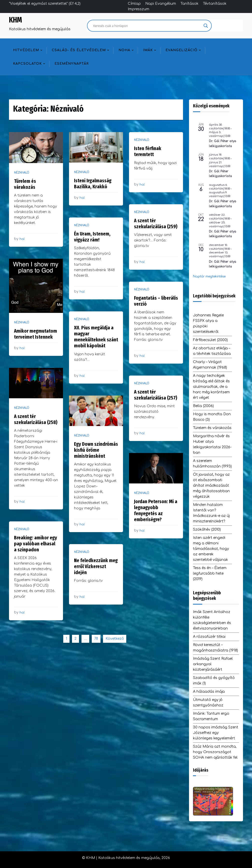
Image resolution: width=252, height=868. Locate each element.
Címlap (134, 4)
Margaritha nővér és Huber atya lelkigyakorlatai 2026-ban (212, 444)
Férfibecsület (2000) (210, 340)
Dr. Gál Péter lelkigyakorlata (220, 174)
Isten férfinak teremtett (148, 151)
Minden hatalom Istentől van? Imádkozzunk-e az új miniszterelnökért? (211, 513)
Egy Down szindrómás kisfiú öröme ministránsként (96, 450)
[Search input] (147, 26)
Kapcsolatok (27, 64)
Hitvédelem (26, 50)
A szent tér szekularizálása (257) (156, 395)
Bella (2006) (203, 406)
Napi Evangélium (161, 4)
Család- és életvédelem (79, 50)
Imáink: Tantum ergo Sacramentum (211, 716)
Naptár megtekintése (209, 276)
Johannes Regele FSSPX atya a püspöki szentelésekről (208, 324)
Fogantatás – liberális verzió (156, 301)
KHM (15, 20)
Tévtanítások (215, 4)
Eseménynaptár (72, 64)
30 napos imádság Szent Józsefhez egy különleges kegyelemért (216, 733)
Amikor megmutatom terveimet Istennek (35, 334)
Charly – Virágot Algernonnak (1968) (210, 365)
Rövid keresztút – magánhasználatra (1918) (215, 648)
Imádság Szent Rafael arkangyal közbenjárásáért (213, 664)
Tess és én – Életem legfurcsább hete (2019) (210, 573)
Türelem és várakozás (25, 184)
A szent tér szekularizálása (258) (36, 419)
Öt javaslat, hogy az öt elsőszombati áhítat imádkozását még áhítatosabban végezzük (211, 486)
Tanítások (189, 4)
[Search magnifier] (206, 26)
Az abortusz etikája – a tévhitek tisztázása (212, 351)
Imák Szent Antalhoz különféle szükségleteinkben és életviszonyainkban (212, 620)
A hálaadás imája (209, 692)
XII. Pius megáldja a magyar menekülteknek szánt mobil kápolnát (96, 337)
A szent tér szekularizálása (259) (156, 223)
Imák (148, 50)
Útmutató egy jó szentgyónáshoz (208, 703)
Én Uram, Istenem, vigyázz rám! (92, 237)
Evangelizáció (181, 50)
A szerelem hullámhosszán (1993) (212, 464)
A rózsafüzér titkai (209, 637)
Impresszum (138, 9)
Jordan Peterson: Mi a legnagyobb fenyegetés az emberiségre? (156, 510)
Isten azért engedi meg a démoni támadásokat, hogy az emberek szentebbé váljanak (211, 549)
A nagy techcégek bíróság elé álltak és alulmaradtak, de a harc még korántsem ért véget (211, 387)
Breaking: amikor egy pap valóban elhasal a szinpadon (35, 544)
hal (22, 239)
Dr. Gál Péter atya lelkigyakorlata (223, 143)
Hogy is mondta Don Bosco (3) (212, 417)
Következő (115, 639)
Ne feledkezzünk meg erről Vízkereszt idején (96, 566)
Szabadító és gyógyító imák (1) (214, 681)
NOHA (124, 50)
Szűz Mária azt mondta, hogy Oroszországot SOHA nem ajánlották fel (215, 752)
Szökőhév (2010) (207, 530)
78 (96, 639)
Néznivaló (22, 173)
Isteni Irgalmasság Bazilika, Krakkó (93, 184)
